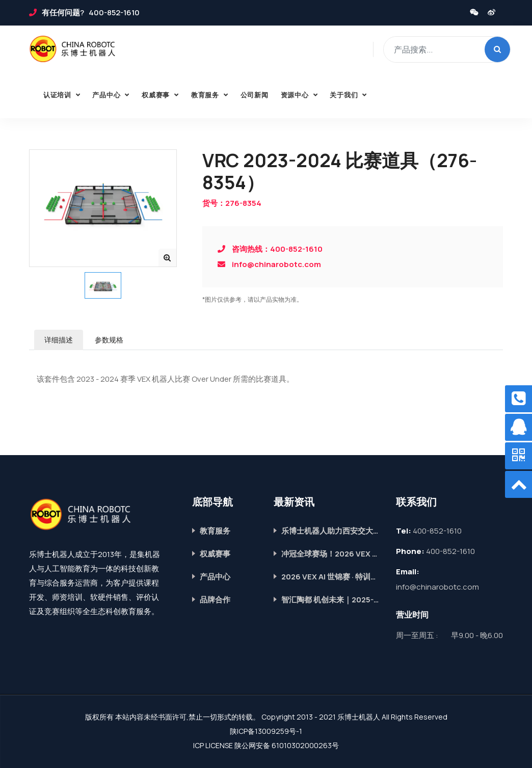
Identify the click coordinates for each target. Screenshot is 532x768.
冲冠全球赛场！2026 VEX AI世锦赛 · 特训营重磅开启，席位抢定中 (331, 554)
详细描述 (59, 340)
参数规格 (109, 340)
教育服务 (206, 95)
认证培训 (58, 95)
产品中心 (107, 95)
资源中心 (296, 95)
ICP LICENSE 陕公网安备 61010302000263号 (266, 745)
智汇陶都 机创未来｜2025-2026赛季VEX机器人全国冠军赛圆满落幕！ (331, 600)
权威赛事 (157, 95)
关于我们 (345, 95)
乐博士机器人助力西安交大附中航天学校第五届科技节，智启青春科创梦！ (331, 531)
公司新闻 (255, 95)
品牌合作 (215, 600)
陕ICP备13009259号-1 (266, 731)
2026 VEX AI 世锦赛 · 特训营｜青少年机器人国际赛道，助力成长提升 (331, 577)
